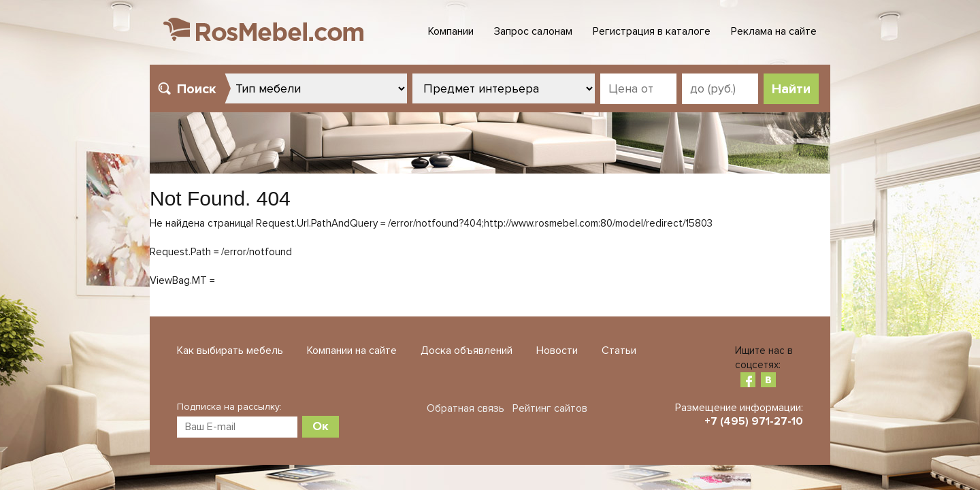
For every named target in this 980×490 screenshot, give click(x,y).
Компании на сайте (352, 350)
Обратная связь (465, 408)
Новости (557, 350)
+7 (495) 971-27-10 (754, 421)
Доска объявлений (467, 350)
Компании (451, 31)
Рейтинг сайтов (550, 408)
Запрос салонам (533, 31)
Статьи (619, 350)
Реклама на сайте (774, 31)
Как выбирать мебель (230, 350)
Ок (321, 426)
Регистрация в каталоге (652, 31)
